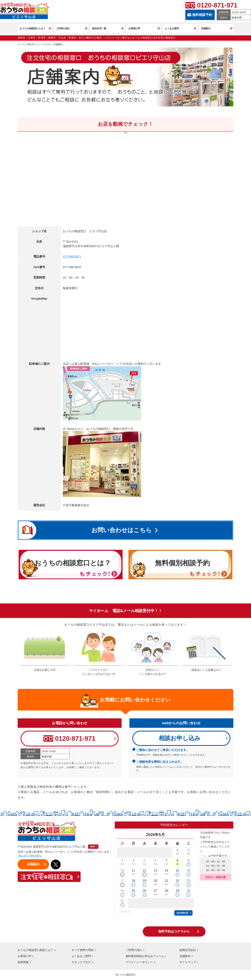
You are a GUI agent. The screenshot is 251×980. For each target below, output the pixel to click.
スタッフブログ (81, 962)
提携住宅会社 (188, 950)
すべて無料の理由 (83, 950)
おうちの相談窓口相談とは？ (35, 950)
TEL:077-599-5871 (30, 856)
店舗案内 (185, 956)
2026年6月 (182, 913)
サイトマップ (188, 962)
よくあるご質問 (81, 956)
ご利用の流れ (134, 950)
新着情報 (23, 962)
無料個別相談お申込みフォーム (145, 956)
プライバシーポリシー (139, 962)
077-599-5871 (72, 256)
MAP (93, 847)
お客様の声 (25, 956)
